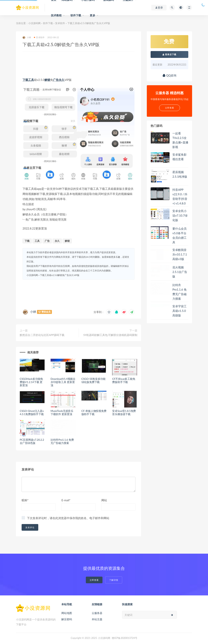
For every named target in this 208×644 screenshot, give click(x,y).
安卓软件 (60, 23)
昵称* (25, 500)
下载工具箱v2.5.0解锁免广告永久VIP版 (60, 275)
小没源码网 (34, 23)
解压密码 (67, 619)
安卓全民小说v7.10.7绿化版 (180, 215)
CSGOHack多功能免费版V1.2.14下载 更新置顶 (31, 382)
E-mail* (66, 500)
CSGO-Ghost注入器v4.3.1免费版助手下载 (32, 412)
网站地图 (67, 613)
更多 (92, 15)
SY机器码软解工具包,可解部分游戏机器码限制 (110, 335)
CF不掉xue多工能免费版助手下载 (124, 380)
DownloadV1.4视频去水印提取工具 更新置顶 (63, 382)
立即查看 (94, 580)
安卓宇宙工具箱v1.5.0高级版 (179, 311)
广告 (56, 80)
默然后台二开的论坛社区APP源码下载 (42, 335)
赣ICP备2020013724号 (125, 638)
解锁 (47, 80)
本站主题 (97, 619)
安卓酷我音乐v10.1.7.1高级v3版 (180, 254)
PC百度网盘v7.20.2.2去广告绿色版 (32, 441)
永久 (62, 80)
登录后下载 (170, 54)
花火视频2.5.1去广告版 (180, 272)
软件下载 (76, 15)
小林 (27, 37)
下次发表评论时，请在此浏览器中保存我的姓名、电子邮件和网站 (68, 518)
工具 (31, 80)
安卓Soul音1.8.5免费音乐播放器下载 (124, 412)
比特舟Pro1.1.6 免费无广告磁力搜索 (62, 441)
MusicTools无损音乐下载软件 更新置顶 (62, 412)
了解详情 (114, 580)
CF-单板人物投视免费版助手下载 (94, 412)
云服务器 (97, 613)
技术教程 (56, 15)
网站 (104, 500)
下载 (25, 80)
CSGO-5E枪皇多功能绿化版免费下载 (93, 380)
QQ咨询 (169, 75)
